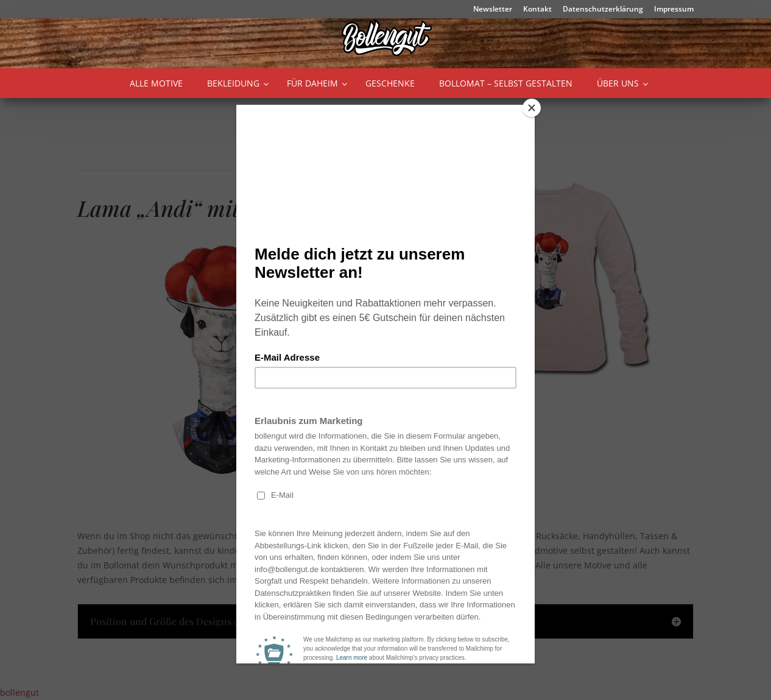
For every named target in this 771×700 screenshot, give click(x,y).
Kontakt (537, 10)
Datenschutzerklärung (603, 10)
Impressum (674, 10)
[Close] (532, 108)
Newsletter (493, 10)
